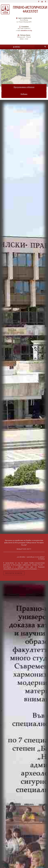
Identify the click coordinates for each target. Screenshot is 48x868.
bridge (24, 318)
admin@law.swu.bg (26, 30)
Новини (24, 95)
